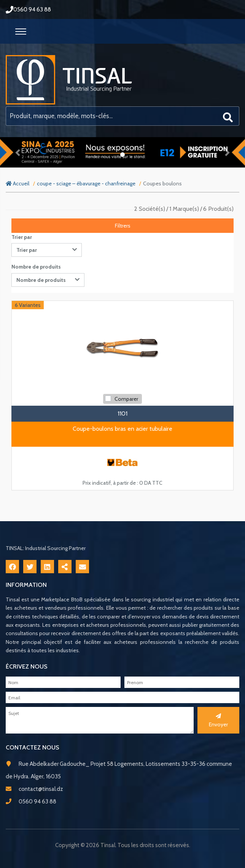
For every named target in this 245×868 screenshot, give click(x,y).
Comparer (126, 399)
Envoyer (218, 721)
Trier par (22, 237)
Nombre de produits (36, 267)
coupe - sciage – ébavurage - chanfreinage (86, 183)
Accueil (17, 183)
